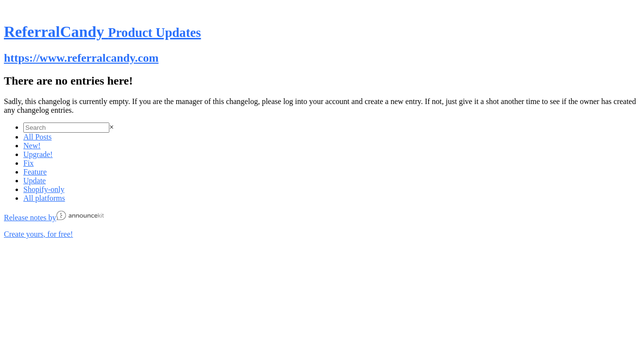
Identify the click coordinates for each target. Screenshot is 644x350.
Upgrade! (38, 154)
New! (32, 146)
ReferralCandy (102, 32)
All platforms (44, 198)
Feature (35, 172)
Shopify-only (44, 189)
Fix (28, 163)
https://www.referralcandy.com (81, 58)
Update (35, 181)
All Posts (37, 137)
